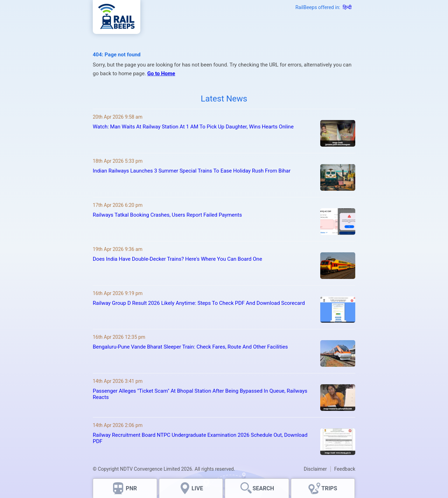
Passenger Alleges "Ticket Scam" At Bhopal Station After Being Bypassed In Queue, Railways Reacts (200, 394)
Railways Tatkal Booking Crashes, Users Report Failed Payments (167, 215)
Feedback (345, 469)
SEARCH (263, 488)
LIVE (197, 488)
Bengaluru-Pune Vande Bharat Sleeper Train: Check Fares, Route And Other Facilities (190, 347)
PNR (131, 488)
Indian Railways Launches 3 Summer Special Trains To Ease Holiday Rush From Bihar (192, 171)
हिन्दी (347, 7)
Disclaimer (315, 469)
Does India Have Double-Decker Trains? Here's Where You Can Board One (177, 259)
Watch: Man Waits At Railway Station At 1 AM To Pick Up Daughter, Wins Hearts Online (193, 127)
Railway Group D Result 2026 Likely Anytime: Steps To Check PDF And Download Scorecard (199, 303)
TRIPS (329, 488)
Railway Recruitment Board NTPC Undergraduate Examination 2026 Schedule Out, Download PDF (200, 438)
